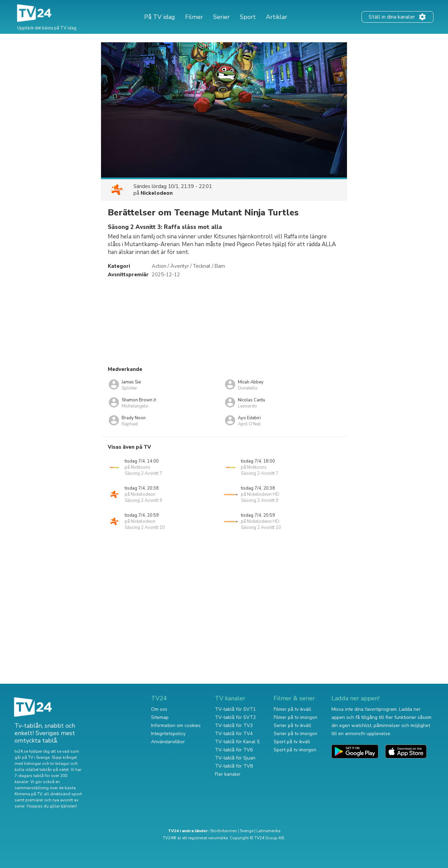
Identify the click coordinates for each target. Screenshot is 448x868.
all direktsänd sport (63, 794)
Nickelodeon (157, 193)
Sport (248, 17)
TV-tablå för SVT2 (235, 717)
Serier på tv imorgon (295, 734)
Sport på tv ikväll (292, 742)
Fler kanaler (228, 774)
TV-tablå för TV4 (234, 734)
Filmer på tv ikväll (292, 709)
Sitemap (160, 717)
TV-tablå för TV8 (234, 766)
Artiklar (277, 17)
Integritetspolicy (168, 734)
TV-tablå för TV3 (234, 725)
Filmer (194, 17)
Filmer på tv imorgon (295, 717)
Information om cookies (176, 725)
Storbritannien (223, 831)
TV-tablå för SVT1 (235, 709)
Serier (221, 17)
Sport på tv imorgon (295, 750)
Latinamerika (268, 831)
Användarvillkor (168, 742)
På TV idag (160, 17)
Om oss (159, 709)
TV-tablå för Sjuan (235, 758)
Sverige (247, 831)
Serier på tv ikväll (292, 725)
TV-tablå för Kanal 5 (237, 742)
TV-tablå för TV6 (234, 750)
